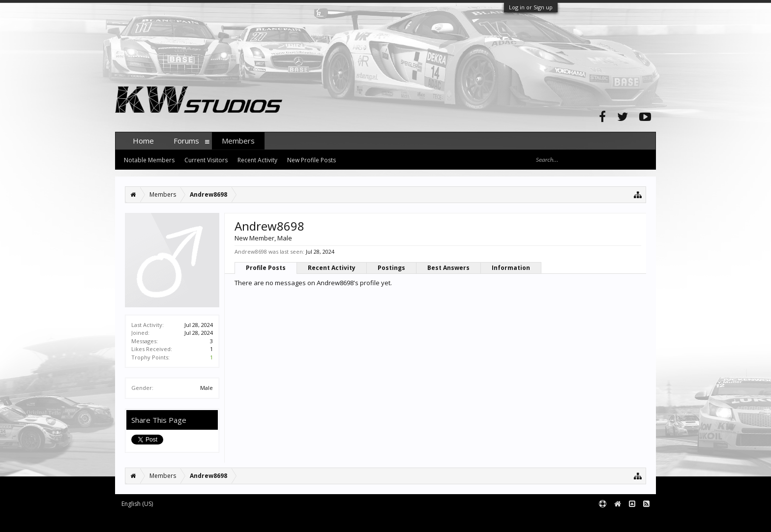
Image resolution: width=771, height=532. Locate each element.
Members (238, 141)
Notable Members (149, 160)
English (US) (137, 504)
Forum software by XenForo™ (190, 520)
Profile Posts (266, 268)
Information (511, 268)
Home (143, 141)
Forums (186, 141)
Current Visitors (206, 160)
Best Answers (448, 268)
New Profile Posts (311, 160)
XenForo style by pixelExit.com (308, 520)
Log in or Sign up (531, 7)
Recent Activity (332, 268)
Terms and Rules (631, 520)
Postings (391, 268)
